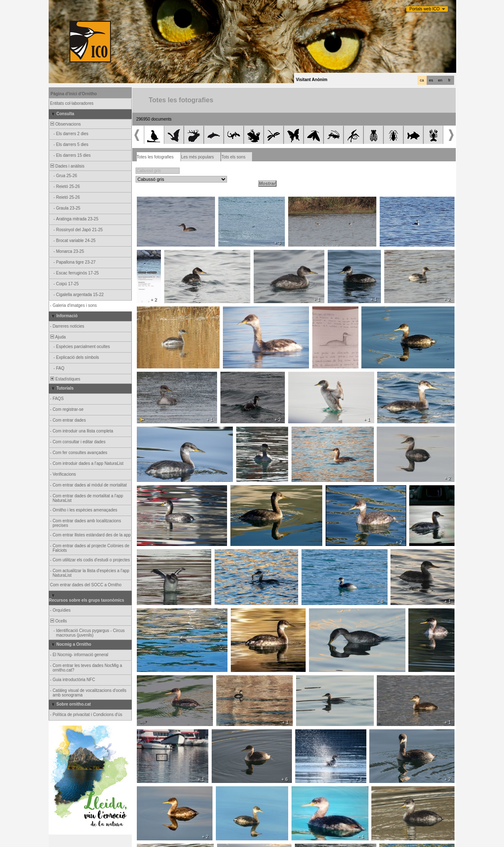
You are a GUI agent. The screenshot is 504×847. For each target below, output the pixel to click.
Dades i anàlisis (67, 166)
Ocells (58, 621)
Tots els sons (233, 157)
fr (450, 80)
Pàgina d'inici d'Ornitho (74, 94)
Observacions (65, 124)
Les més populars (197, 157)
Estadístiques (65, 379)
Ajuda (58, 337)
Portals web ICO (425, 9)
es (431, 80)
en (440, 80)
